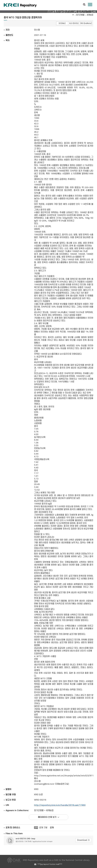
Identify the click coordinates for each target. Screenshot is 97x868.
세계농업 (90, 15)
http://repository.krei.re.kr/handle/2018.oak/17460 (60, 805)
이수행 (37, 30)
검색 (84, 5)
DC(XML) (62, 23)
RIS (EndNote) (86, 23)
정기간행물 (80, 15)
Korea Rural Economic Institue (20, 5)
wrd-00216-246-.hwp (25, 839)
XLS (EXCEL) (74, 23)
